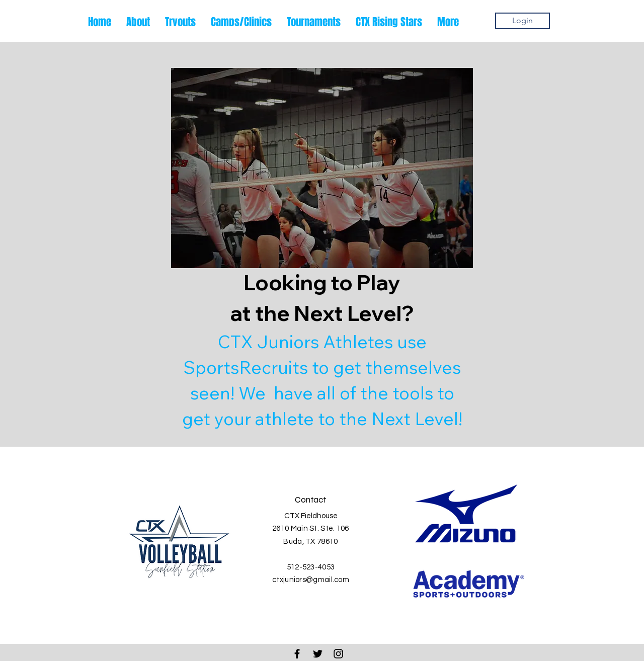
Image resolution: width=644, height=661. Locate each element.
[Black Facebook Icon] (297, 654)
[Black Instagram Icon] (338, 654)
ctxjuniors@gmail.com (311, 580)
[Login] (522, 21)
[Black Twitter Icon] (318, 654)
